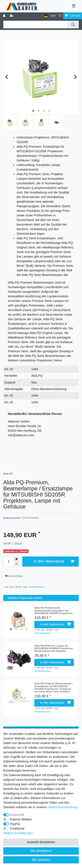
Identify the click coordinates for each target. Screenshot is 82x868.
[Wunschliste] (60, 16)
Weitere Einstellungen (18, 833)
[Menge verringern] (16, 564)
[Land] (46, 16)
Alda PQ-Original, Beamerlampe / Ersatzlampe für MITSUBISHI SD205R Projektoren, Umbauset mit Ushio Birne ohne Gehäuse (53, 687)
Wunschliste (14, 576)
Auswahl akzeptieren (41, 842)
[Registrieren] (12, 16)
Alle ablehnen (41, 860)
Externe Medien (21, 819)
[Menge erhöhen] (16, 559)
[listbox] (19, 620)
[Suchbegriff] (35, 25)
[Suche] (73, 25)
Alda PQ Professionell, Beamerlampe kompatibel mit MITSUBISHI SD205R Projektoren (53, 610)
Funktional (17, 829)
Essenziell (17, 815)
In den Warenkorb (54, 561)
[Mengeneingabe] (9, 562)
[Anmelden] (5, 16)
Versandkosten (36, 587)
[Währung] (53, 16)
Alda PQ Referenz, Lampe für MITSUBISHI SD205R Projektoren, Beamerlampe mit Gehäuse (54, 648)
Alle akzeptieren (41, 851)
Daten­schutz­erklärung (62, 807)
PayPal (15, 824)
